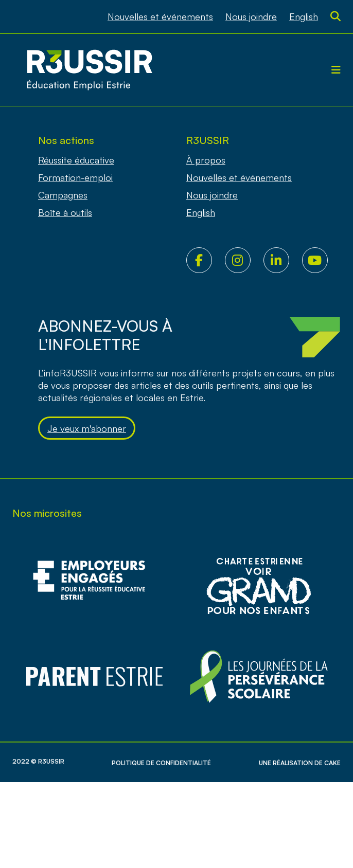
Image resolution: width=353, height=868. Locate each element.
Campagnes (63, 195)
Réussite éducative (76, 160)
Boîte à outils (65, 212)
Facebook (206, 260)
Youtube (321, 260)
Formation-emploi (75, 177)
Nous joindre (251, 16)
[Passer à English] (304, 16)
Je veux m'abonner (87, 428)
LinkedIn (283, 260)
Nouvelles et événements (160, 16)
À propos (206, 160)
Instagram (244, 260)
